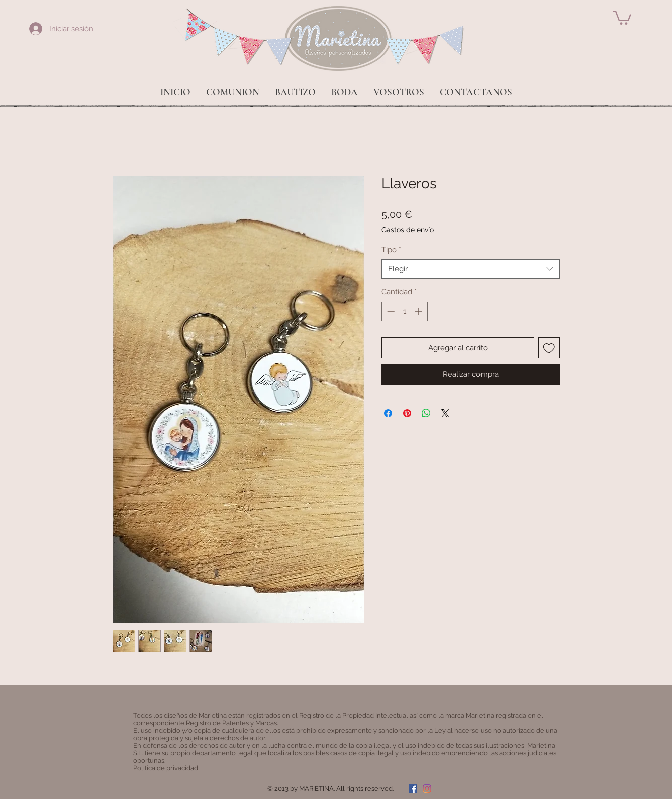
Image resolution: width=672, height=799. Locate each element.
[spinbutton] (404, 311)
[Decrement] (390, 311)
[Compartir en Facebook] (388, 413)
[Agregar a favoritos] (549, 348)
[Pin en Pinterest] (407, 413)
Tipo (391, 250)
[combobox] (471, 269)
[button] (622, 17)
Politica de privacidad (166, 768)
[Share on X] (445, 413)
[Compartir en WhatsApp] (426, 413)
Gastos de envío (408, 230)
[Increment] (419, 311)
